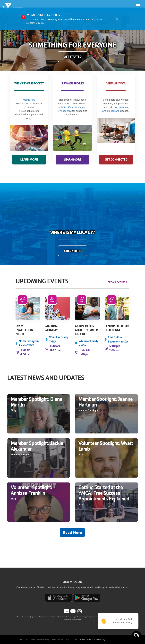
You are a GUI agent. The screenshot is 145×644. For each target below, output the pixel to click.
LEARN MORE (29, 159)
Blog (13, 410)
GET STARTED (73, 57)
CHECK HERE (72, 251)
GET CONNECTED (116, 159)
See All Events (117, 282)
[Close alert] (117, 19)
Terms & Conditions (27, 640)
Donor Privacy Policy (60, 640)
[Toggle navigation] (138, 6)
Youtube (73, 611)
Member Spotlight (88, 410)
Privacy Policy (43, 640)
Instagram (78, 611)
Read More (72, 532)
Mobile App (29, 100)
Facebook (69, 611)
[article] (72, 19)
